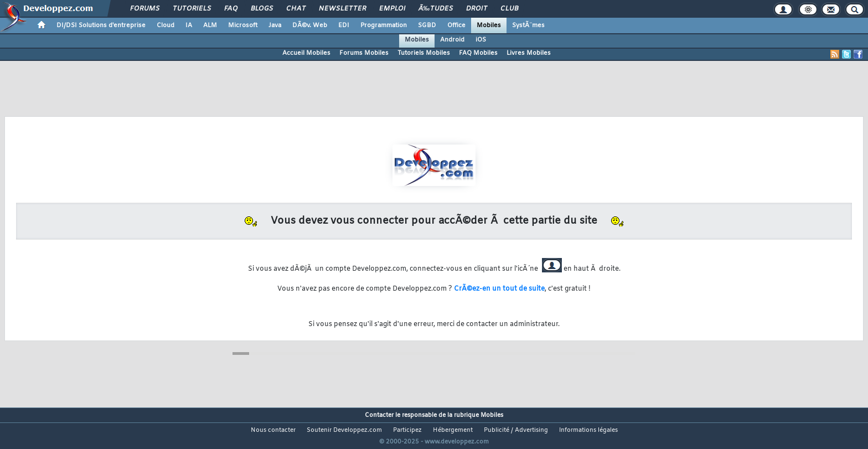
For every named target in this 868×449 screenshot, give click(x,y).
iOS (481, 40)
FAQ (231, 9)
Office (456, 25)
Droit (477, 9)
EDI (344, 25)
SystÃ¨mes (528, 25)
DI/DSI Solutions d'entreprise (101, 25)
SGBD (427, 25)
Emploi (392, 9)
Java (275, 25)
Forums (145, 9)
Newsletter (342, 9)
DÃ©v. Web (310, 25)
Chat (296, 9)
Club (509, 9)
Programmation (384, 25)
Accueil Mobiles (306, 53)
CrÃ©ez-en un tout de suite (499, 289)
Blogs (262, 9)
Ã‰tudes (436, 9)
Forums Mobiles (364, 53)
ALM (210, 25)
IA (189, 25)
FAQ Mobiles (478, 53)
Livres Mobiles (529, 53)
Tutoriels (192, 9)
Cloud (166, 25)
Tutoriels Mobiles (424, 53)
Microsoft (243, 25)
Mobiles (489, 25)
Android (452, 40)
